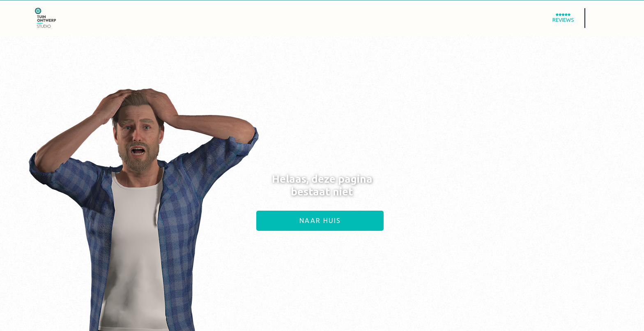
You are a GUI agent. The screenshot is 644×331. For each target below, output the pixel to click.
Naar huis (320, 221)
